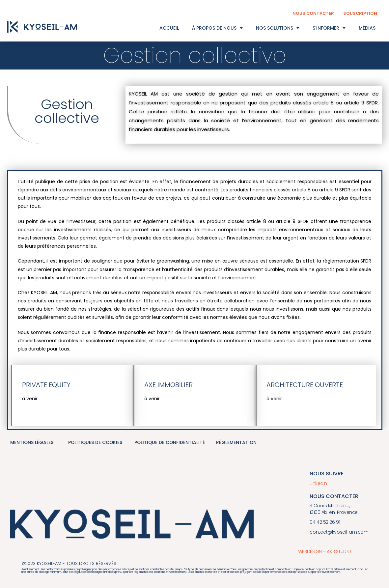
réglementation (236, 443)
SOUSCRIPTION (360, 13)
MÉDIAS (367, 28)
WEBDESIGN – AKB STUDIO (324, 551)
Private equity (46, 385)
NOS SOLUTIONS (278, 28)
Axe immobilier (168, 385)
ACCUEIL (169, 28)
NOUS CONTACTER (313, 13)
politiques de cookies (96, 443)
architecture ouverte (305, 385)
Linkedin (318, 483)
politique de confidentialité (170, 443)
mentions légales (32, 443)
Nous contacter (334, 496)
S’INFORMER (329, 28)
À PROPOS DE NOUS (217, 28)
